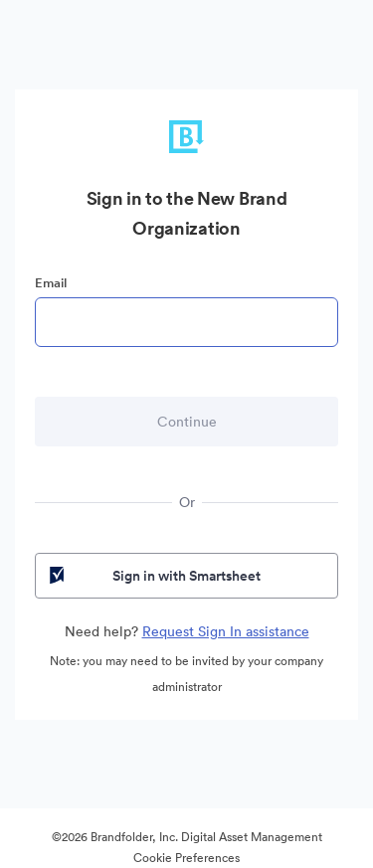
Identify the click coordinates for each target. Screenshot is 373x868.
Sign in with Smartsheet (153, 576)
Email (51, 283)
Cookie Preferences (186, 858)
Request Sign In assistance (226, 631)
